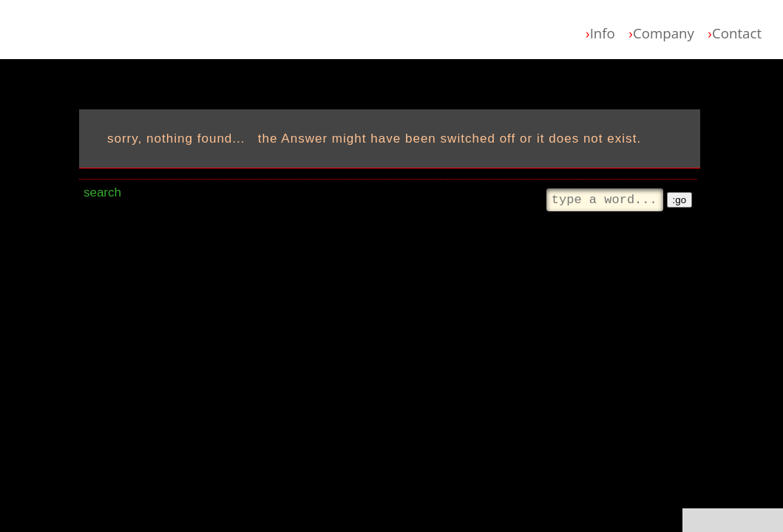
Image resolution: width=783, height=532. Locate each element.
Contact (735, 33)
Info (600, 33)
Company (661, 33)
